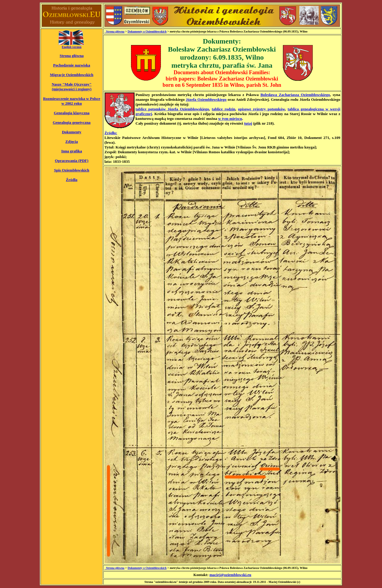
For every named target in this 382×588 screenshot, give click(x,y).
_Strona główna (114, 31)
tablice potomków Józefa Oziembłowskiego (172, 109)
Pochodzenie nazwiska (72, 65)
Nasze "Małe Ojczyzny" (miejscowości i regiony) (72, 87)
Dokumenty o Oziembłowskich (147, 31)
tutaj (248, 123)
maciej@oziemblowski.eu (230, 575)
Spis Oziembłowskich (72, 170)
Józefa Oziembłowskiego (206, 99)
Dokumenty (71, 132)
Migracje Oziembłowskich (72, 75)
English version (72, 47)
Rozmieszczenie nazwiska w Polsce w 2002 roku (72, 101)
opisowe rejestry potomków (262, 109)
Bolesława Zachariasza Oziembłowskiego (295, 95)
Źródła (72, 180)
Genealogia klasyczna (72, 113)
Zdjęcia (72, 141)
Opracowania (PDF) (72, 161)
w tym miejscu (230, 119)
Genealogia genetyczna (72, 122)
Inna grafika (72, 151)
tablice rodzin (224, 109)
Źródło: (111, 133)
